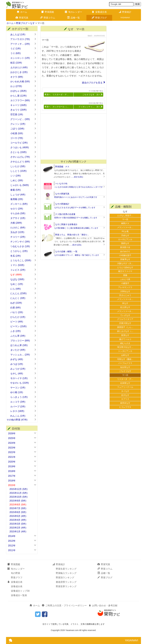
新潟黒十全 (125, 247)
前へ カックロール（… (57, 107)
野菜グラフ (17, 578)
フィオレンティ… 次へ (90, 107)
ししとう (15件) (23, 171)
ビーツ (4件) (23, 322)
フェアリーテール (125, 387)
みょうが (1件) (23, 369)
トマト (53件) (23, 265)
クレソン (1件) (23, 124)
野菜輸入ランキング (66, 573)
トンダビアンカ (125, 351)
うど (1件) (23, 48)
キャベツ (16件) (23, 105)
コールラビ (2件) (23, 143)
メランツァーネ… (125, 227)
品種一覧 (73, 18)
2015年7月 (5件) (18, 508)
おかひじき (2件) (23, 72)
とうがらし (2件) (23, 251)
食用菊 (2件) (23, 199)
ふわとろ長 (125, 279)
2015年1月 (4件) (18, 532)
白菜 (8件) (23, 308)
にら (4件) (23, 289)
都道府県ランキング (66, 582)
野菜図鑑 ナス (62, 167)
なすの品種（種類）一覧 (66, 251)
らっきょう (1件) (23, 397)
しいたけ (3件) (23, 166)
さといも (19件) (23, 152)
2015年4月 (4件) (18, 520)
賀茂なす (125, 335)
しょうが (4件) (23, 195)
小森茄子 (125, 283)
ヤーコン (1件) (23, 388)
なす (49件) (23, 275)
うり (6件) (23, 53)
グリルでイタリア (125, 319)
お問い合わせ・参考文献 (103, 606)
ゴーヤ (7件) (23, 138)
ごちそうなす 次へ (92, 95)
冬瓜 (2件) (23, 256)
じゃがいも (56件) (23, 185)
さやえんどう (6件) (23, 162)
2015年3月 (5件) (18, 524)
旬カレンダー (73, 12)
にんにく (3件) (23, 298)
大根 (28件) (23, 223)
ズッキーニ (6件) (23, 204)
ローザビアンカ (125, 239)
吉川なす (125, 395)
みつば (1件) (23, 364)
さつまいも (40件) (23, 147)
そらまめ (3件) (23, 213)
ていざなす (125, 315)
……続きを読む (77, 177)
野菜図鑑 (48, 12)
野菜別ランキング (65, 578)
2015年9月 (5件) (18, 501)
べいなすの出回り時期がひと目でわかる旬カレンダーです (79, 187)
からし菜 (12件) (23, 96)
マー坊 (125, 219)
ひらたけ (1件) (23, 317)
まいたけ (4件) (23, 350)
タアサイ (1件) (23, 218)
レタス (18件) (23, 411)
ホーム (22, 12)
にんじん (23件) (23, 293)
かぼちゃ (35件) (23, 91)
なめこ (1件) (23, 284)
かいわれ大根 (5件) (23, 81)
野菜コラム (48, 18)
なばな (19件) (23, 279)
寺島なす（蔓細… (125, 359)
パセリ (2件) (23, 312)
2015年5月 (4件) (18, 516)
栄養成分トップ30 (20, 591)
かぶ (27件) (23, 86)
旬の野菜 (16, 573)
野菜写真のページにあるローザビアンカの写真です (76, 197)
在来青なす (125, 383)
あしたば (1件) (23, 34)
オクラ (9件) (23, 77)
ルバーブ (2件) (23, 406)
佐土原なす (125, 307)
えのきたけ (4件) (23, 67)
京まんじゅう (125, 295)
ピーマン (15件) (23, 326)
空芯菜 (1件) (23, 114)
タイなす (125, 391)
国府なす (125, 243)
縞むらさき (125, 343)
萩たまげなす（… (125, 331)
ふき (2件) (23, 331)
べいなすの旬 (61, 184)
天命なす (125, 235)
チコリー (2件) (23, 237)
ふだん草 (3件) (23, 336)
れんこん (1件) (23, 416)
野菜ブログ (99, 18)
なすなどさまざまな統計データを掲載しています (75, 208)
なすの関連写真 (62, 194)
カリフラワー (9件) (23, 100)
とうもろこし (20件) (23, 260)
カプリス (125, 399)
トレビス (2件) (23, 270)
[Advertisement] (72, 137)
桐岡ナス (125, 223)
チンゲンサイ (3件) (23, 242)
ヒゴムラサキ (125, 407)
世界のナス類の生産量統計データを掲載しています (76, 218)
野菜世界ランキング (66, 586)
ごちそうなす (125, 371)
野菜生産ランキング (66, 569)
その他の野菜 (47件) (21, 420)
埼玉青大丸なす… (125, 347)
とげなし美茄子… (125, 215)
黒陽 (125, 275)
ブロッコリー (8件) (23, 340)
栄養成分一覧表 (19, 595)
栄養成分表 (99, 12)
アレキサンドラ (125, 287)
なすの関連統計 (62, 204)
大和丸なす (125, 291)
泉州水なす (125, 403)
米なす (125, 303)
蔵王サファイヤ (125, 271)
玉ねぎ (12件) (23, 232)
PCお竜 (125, 231)
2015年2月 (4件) (18, 528)
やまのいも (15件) (23, 383)
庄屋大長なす (125, 323)
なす (32, 23)
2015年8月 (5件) (18, 505)
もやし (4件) (23, 373)
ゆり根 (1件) (23, 392)
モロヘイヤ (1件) (23, 378)
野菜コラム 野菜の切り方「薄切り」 (72, 235)
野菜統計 (125, 12)
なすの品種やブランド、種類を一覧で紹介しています (77, 255)
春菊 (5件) (23, 190)
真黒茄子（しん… (125, 327)
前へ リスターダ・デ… (57, 95)
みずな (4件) (23, 359)
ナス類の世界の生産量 (65, 214)
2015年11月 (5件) (18, 493)
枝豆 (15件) (23, 63)
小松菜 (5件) (23, 133)
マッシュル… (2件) (23, 355)
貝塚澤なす (125, 259)
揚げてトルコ (125, 339)
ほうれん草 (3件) (23, 345)
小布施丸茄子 (125, 255)
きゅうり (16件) (23, 110)
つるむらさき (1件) (23, 246)
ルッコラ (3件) (23, 402)
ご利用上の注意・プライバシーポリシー (64, 606)
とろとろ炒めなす (125, 267)
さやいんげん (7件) (23, 157)
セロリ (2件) (23, 209)
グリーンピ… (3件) (23, 119)
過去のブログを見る (92, 83)
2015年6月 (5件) (18, 512)
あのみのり (125, 251)
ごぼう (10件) (23, 129)
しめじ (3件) (23, 180)
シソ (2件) (23, 176)
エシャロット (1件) (23, 58)
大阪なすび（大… (125, 263)
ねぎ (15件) (23, 303)
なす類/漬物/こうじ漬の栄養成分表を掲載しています (76, 228)
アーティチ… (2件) (23, 44)
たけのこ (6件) (23, 228)
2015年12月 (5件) (18, 489)
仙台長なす (125, 367)
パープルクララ (125, 363)
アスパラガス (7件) (23, 39)
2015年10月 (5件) (18, 497)
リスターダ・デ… (125, 379)
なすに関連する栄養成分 (66, 224)
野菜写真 (22, 18)
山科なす (125, 355)
